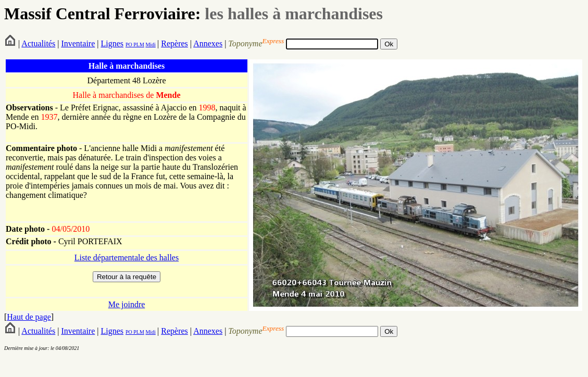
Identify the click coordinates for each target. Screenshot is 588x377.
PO (129, 45)
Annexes (208, 43)
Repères (174, 43)
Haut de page (29, 317)
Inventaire (78, 43)
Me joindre (127, 304)
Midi (150, 45)
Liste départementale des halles (127, 257)
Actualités (38, 43)
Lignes (112, 43)
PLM (138, 45)
